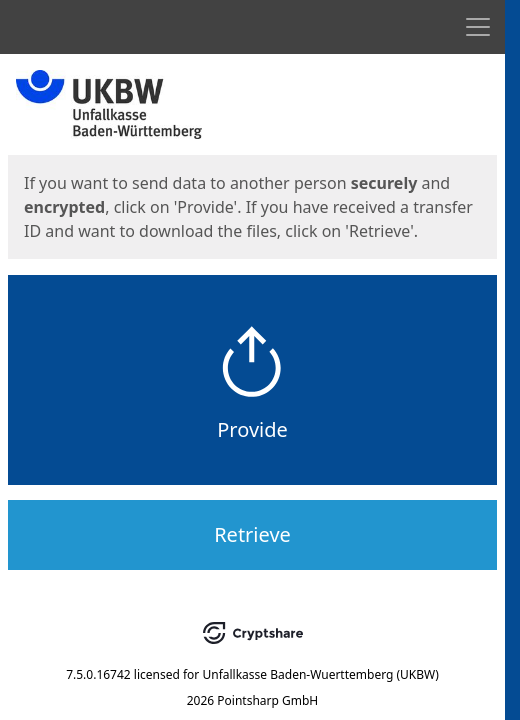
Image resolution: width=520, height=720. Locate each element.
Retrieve (252, 534)
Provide (252, 429)
